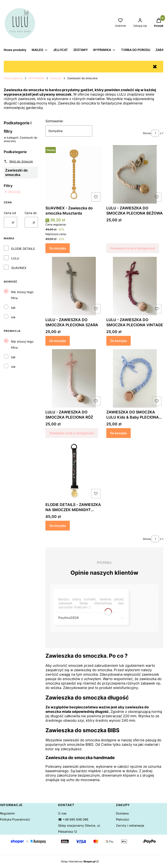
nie (13, 317)
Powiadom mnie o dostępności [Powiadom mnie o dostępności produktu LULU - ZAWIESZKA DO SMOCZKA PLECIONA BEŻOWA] (133, 248)
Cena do (31, 213)
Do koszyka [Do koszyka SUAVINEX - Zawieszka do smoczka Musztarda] (58, 248)
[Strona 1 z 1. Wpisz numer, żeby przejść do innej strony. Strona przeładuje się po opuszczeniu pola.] (155, 133)
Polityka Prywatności (15, 819)
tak (13, 308)
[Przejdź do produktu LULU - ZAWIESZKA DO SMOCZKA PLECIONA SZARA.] (74, 286)
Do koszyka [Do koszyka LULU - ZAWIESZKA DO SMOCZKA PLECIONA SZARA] (58, 341)
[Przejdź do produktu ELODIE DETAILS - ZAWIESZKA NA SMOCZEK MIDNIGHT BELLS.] (74, 471)
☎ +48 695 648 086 (73, 819)
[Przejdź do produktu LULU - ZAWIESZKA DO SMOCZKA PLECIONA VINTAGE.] (135, 286)
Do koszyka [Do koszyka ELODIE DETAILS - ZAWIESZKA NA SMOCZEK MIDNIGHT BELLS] (58, 525)
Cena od (10, 213)
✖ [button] (155, 67)
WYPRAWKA (36, 78)
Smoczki (56, 78)
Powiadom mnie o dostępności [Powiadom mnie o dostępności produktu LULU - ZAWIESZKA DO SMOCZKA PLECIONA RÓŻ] (72, 433)
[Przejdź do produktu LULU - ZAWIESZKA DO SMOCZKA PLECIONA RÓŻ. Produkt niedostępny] (74, 378)
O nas (62, 813)
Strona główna (13, 78)
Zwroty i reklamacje (130, 825)
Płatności (122, 819)
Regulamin (7, 813)
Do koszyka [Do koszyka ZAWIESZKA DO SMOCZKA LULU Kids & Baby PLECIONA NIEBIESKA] (119, 433)
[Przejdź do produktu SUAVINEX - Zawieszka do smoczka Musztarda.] (74, 174)
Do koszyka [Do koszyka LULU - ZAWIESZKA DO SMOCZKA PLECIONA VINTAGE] (119, 341)
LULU (15, 258)
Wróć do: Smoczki (18, 161)
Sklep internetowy (78, 861)
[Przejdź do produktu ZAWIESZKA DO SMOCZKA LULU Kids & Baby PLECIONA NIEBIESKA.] (135, 378)
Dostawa (122, 813)
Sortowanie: (54, 121)
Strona (147, 133)
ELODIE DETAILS (23, 249)
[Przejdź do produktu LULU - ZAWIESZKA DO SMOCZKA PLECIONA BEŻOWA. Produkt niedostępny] (135, 174)
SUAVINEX (19, 268)
